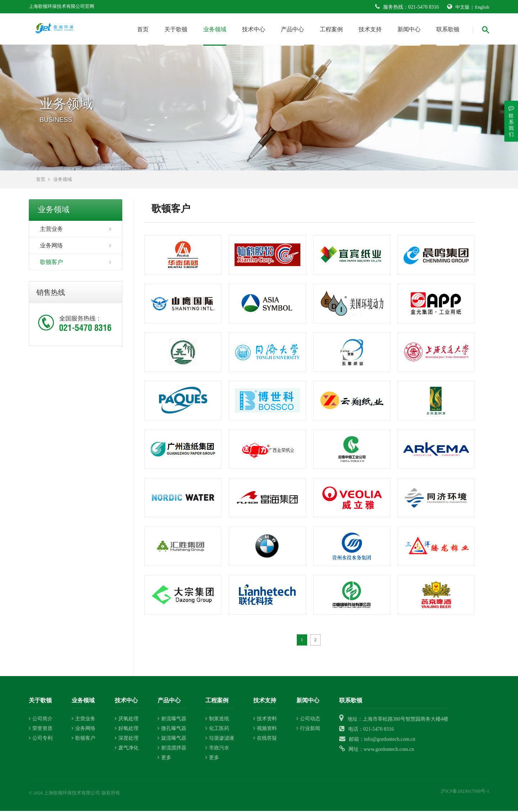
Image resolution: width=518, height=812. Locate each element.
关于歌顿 (176, 29)
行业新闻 (308, 730)
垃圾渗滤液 (220, 740)
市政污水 (217, 749)
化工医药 (217, 730)
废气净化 (127, 749)
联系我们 (511, 121)
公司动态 (308, 720)
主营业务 (51, 230)
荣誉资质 (41, 730)
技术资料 (265, 720)
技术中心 (254, 29)
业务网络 (51, 247)
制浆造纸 (217, 720)
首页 (143, 29)
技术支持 (370, 29)
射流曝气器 (172, 720)
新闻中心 (409, 29)
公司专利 (41, 740)
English (482, 7)
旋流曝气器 (172, 740)
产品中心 (292, 29)
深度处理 (127, 740)
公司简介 (41, 720)
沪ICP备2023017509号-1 (465, 792)
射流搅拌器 (172, 749)
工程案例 (331, 29)
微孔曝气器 (172, 730)
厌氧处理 (127, 720)
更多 (164, 759)
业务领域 (215, 29)
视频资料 (265, 730)
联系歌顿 (448, 29)
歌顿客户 (51, 263)
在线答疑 (265, 740)
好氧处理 (127, 730)
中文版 (462, 7)
